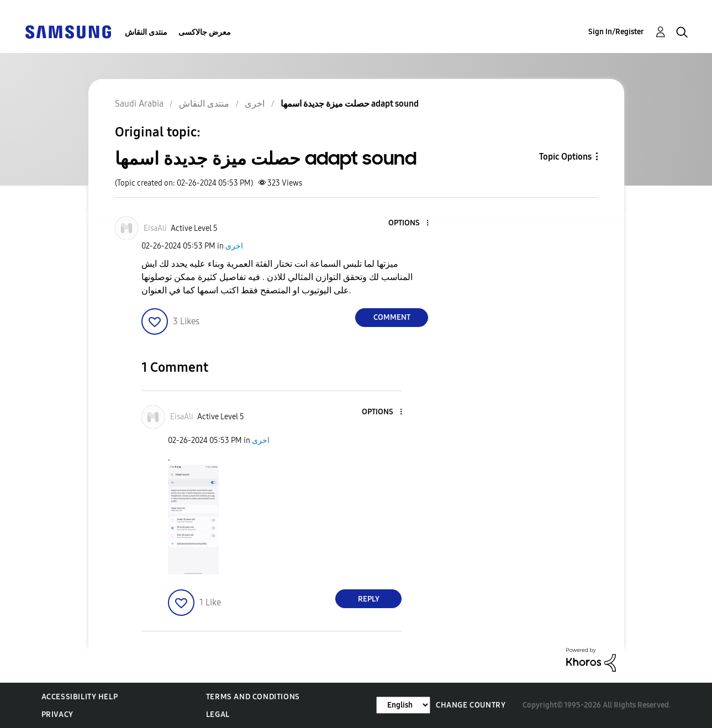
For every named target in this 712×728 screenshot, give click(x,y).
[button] (409, 223)
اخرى (234, 246)
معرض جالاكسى (205, 32)
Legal (218, 714)
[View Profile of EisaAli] (155, 228)
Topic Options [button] (565, 157)
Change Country (471, 705)
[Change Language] (403, 705)
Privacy (57, 714)
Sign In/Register (616, 32)
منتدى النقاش (146, 32)
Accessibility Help (80, 697)
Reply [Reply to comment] (369, 599)
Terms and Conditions (253, 697)
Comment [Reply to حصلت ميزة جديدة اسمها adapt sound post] (392, 317)
